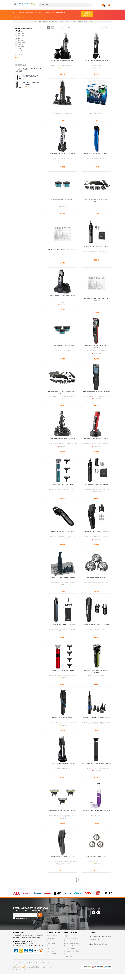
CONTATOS (18, 17)
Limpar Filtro (19, 57)
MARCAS (39, 12)
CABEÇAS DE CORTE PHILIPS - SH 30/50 (96, 581)
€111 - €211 (21, 34)
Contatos (50, 952)
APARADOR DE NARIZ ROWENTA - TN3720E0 (62, 628)
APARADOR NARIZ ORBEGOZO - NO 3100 (96, 60)
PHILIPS (20, 44)
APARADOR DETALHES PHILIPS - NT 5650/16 (96, 488)
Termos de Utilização (71, 947)
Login (66, 942)
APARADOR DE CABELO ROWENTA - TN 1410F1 (62, 769)
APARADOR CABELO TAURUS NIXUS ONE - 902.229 (96, 394)
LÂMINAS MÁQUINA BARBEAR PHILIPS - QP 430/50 (62, 816)
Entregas (67, 960)
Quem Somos (52, 942)
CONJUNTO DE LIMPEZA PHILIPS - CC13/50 (62, 347)
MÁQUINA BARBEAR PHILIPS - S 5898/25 (32, 83)
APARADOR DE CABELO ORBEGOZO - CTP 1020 (96, 154)
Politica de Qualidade (51, 948)
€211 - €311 (21, 36)
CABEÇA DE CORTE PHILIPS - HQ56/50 (96, 862)
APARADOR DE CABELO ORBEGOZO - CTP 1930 (62, 441)
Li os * (22, 924)
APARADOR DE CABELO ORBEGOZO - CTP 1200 (62, 154)
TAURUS (20, 48)
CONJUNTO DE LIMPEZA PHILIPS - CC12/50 (62, 201)
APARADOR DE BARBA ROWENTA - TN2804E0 (96, 628)
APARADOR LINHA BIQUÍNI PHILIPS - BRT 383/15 (96, 816)
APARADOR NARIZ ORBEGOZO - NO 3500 (62, 60)
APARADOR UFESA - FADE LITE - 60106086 (62, 488)
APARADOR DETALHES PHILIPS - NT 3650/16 (30, 76)
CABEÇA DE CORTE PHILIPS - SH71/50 (32, 69)
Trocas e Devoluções (71, 957)
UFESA (20, 50)
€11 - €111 (20, 32)
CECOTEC (21, 40)
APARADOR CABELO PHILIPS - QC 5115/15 (62, 535)
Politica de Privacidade (72, 949)
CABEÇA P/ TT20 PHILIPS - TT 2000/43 (96, 107)
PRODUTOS (20, 12)
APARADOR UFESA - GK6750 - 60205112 (62, 722)
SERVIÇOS (30, 12)
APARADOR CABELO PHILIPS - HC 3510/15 (96, 535)
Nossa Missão (52, 944)
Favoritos (50, 957)
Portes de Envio (69, 954)
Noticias (50, 954)
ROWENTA (21, 46)
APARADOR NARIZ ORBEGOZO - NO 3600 (62, 107)
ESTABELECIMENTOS (61, 12)
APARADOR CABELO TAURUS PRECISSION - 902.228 (96, 769)
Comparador (51, 960)
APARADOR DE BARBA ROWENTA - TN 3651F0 (62, 581)
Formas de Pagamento (72, 952)
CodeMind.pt (20, 973)
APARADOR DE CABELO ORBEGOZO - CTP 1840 (62, 298)
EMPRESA (48, 12)
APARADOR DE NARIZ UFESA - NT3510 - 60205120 (96, 722)
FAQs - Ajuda (69, 962)
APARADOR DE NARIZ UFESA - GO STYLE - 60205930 (62, 251)
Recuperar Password (71, 944)
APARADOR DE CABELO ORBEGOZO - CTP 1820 (96, 441)
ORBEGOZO (21, 42)
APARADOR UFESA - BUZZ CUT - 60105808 (62, 675)
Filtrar (19, 54)
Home (34, 22)
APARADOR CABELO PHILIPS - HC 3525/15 (63, 862)
